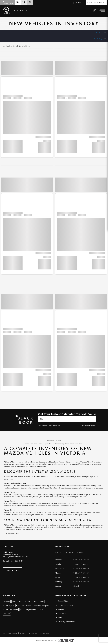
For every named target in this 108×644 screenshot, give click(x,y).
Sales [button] (58, 552)
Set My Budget (99, 39)
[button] (27, 106)
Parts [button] (80, 552)
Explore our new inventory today (73, 527)
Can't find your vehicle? (88, 426)
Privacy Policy (44, 633)
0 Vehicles (26, 46)
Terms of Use (33, 633)
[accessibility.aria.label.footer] (66, 640)
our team (26, 527)
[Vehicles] (67, 419)
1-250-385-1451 (16, 561)
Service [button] (69, 552)
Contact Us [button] (12, 570)
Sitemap (23, 633)
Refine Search (99, 33)
